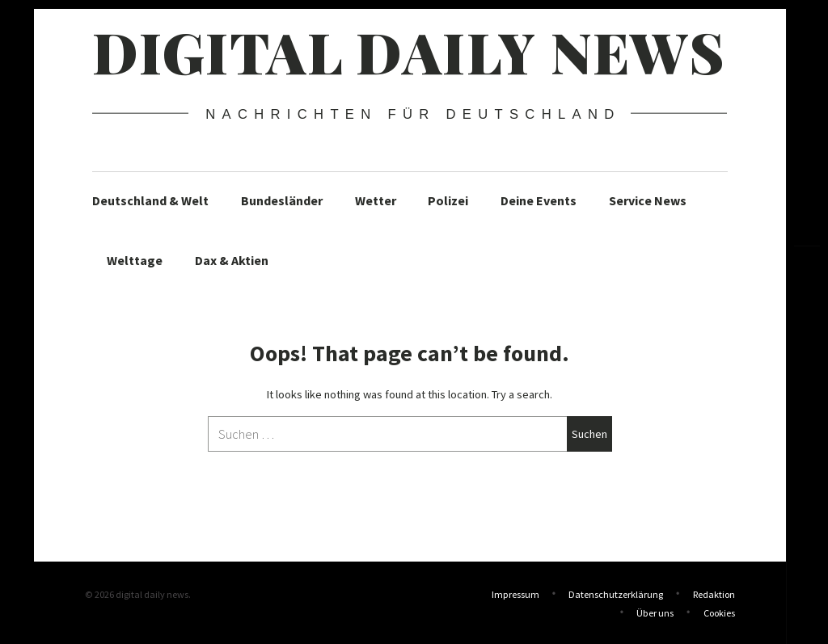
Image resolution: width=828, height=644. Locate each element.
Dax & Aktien (232, 260)
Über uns (655, 611)
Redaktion (714, 594)
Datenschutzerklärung (616, 594)
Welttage (135, 260)
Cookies (719, 611)
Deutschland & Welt (150, 200)
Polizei (448, 200)
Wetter (376, 200)
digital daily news (409, 51)
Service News (648, 200)
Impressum (515, 594)
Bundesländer (282, 200)
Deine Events (539, 200)
